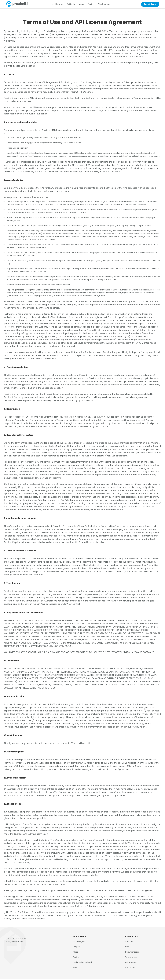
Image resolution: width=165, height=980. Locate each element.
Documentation (132, 953)
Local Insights (59, 5)
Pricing (93, 5)
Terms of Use (131, 958)
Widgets (73, 5)
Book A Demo (149, 5)
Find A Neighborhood (82, 964)
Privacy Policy (131, 964)
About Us (129, 943)
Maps (83, 5)
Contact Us (130, 969)
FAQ (75, 969)
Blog (127, 948)
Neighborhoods (107, 5)
